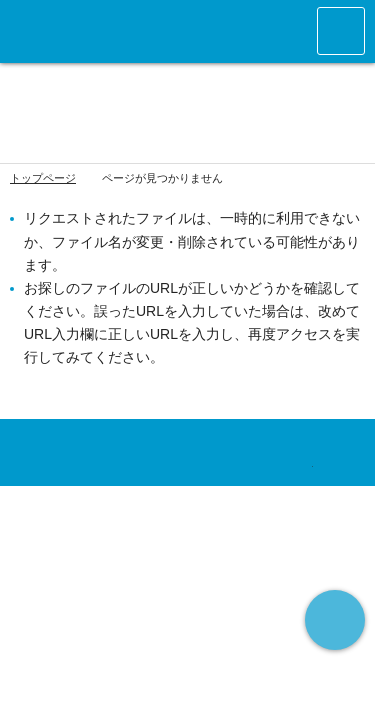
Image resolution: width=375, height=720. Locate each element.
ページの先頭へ (335, 620)
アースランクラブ (104, 32)
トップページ (43, 178)
